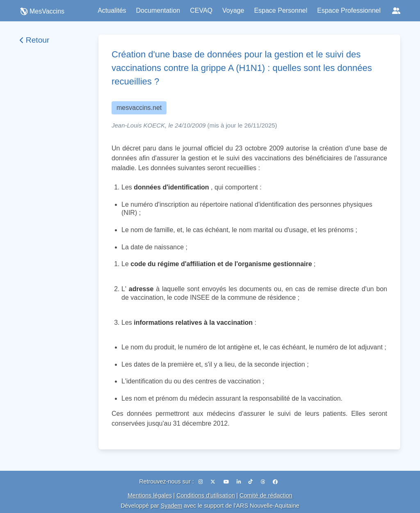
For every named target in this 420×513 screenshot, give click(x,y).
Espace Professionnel (349, 10)
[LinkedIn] (239, 482)
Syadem (172, 506)
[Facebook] (275, 482)
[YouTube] (227, 482)
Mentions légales (150, 495)
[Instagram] (201, 482)
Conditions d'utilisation (206, 495)
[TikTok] (251, 482)
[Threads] (264, 482)
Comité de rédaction (266, 495)
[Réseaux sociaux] (396, 11)
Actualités (112, 10)
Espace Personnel (281, 10)
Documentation (158, 10)
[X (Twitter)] (213, 482)
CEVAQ (201, 10)
